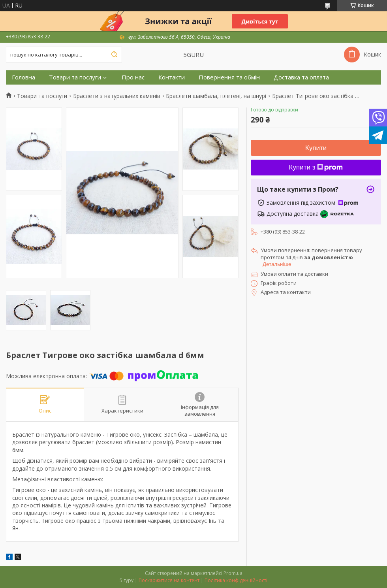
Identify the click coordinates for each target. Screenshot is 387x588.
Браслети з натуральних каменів (117, 96)
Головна (23, 77)
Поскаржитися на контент (169, 580)
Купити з (316, 167)
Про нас (133, 77)
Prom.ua (233, 573)
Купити (316, 148)
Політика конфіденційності (236, 580)
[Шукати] (114, 55)
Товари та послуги (75, 77)
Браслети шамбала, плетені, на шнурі (216, 96)
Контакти (172, 77)
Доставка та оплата (301, 77)
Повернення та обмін (229, 77)
